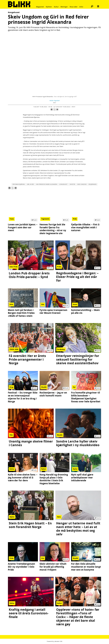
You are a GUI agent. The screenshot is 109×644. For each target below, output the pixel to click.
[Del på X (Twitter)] (54, 109)
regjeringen (93, 184)
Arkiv (81, 7)
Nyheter (49, 7)
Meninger (64, 7)
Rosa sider (74, 7)
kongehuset (63, 184)
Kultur (56, 7)
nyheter (72, 184)
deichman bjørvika (19, 184)
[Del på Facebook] (52, 109)
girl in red (30, 184)
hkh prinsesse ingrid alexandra (47, 184)
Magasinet (40, 7)
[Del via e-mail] (57, 109)
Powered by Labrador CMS (55, 641)
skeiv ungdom (82, 184)
